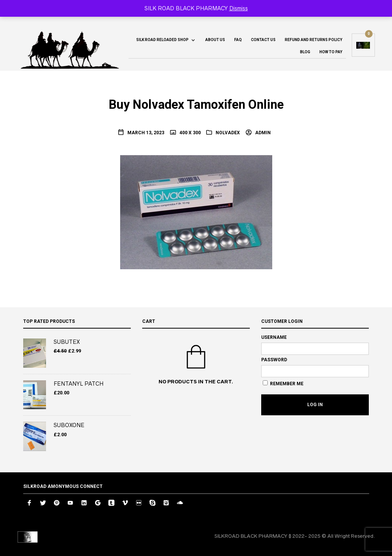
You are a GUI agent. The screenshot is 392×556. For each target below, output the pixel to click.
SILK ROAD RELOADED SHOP (162, 40)
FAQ (238, 40)
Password (274, 360)
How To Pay (331, 52)
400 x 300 (190, 133)
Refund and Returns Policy (313, 40)
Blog (305, 52)
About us (215, 40)
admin (262, 133)
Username (274, 337)
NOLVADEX (228, 133)
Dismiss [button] (239, 8)
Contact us (263, 40)
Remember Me (283, 383)
